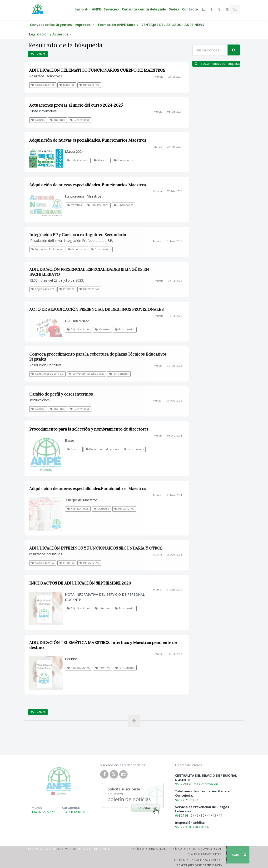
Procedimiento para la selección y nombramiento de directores (89, 429)
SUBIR (239, 855)
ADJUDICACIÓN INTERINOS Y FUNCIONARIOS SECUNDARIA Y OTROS (96, 548)
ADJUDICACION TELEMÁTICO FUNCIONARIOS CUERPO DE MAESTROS (97, 70)
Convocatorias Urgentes (51, 25)
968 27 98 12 (184, 815)
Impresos (85, 25)
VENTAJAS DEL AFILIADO (161, 25)
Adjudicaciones (43, 85)
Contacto (190, 9)
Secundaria (77, 249)
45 (197, 815)
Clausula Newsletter (205, 854)
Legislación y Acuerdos (51, 34)
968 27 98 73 (184, 800)
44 (208, 815)
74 (197, 800)
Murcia (159, 77)
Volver (38, 54)
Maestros (67, 85)
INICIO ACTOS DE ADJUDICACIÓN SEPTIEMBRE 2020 (80, 583)
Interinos (57, 120)
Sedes (174, 9)
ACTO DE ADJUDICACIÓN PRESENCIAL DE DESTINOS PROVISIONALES (96, 309)
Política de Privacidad (149, 849)
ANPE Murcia (66, 849)
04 (197, 827)
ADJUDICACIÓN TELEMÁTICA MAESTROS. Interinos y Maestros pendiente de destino (103, 645)
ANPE (96, 9)
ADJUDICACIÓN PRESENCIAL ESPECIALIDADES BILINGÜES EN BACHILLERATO (89, 272)
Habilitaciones (78, 160)
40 (208, 827)
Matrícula (101, 509)
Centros (38, 120)
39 (203, 815)
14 (220, 815)
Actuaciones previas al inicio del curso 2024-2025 (76, 105)
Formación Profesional (47, 249)
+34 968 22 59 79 (43, 812)
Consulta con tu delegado (144, 9)
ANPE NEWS (194, 25)
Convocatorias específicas (86, 374)
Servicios (111, 9)
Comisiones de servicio (47, 374)
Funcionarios (89, 85)
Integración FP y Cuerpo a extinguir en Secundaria (78, 235)
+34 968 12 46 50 (74, 812)
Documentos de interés (102, 449)
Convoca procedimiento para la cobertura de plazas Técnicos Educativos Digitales (98, 357)
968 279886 (183, 784)
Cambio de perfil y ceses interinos (61, 394)
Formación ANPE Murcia (118, 25)
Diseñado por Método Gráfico (197, 860)
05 (203, 827)
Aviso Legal (212, 849)
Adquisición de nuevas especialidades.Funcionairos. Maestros (88, 489)
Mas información (206, 784)
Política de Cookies (185, 849)
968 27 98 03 (184, 827)
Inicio (82, 9)
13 (214, 815)
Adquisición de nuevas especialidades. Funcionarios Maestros (88, 140)
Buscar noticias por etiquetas (217, 64)
